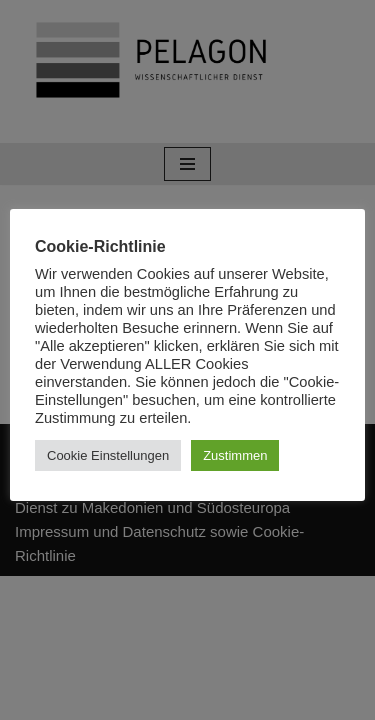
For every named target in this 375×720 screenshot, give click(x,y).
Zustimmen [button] (235, 455)
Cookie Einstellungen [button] (108, 455)
